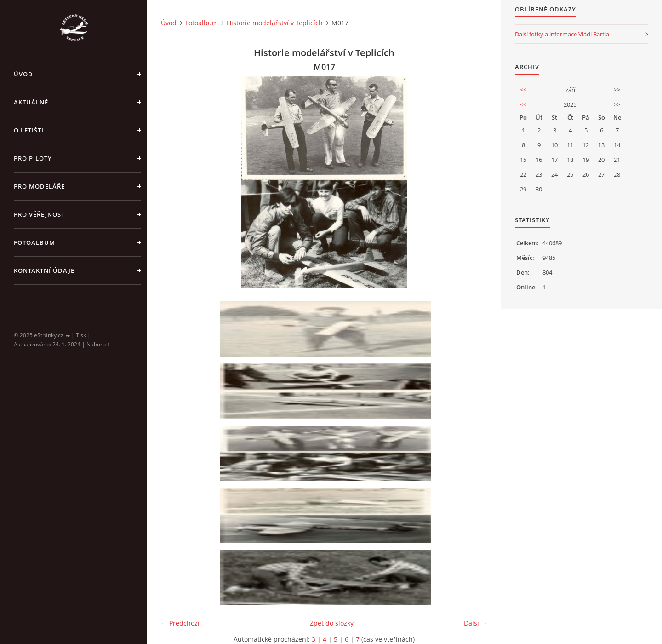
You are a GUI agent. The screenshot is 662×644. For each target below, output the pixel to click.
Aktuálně (31, 102)
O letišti (29, 130)
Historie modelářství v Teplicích (275, 23)
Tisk (81, 335)
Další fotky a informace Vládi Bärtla (562, 34)
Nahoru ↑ (98, 344)
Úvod (23, 74)
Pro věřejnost (39, 214)
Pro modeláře (39, 186)
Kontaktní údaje (44, 270)
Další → (476, 623)
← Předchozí (180, 623)
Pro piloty (33, 158)
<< (523, 90)
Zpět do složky (332, 623)
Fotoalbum (34, 242)
